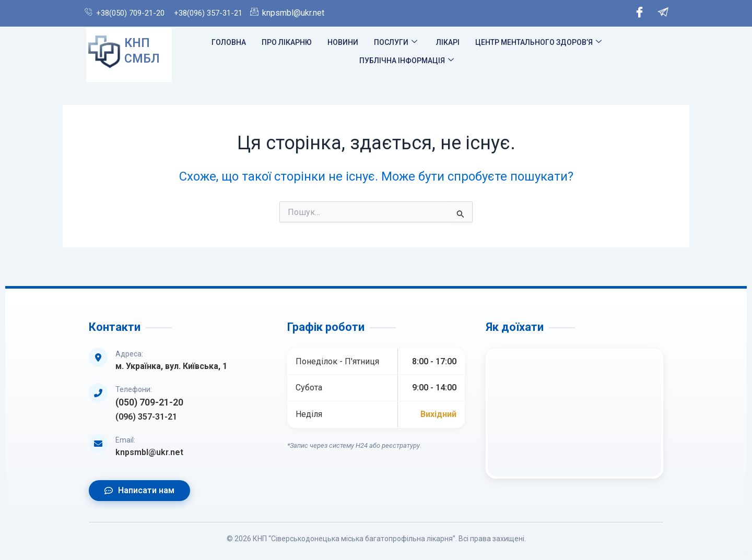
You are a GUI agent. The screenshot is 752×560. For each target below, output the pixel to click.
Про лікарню (287, 42)
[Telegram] (663, 13)
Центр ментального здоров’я (538, 42)
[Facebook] (639, 13)
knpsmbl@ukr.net (149, 452)
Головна (229, 42)
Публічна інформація (407, 61)
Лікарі (448, 42)
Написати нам (139, 490)
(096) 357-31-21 (146, 417)
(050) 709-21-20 (149, 402)
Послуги (396, 42)
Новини (343, 42)
